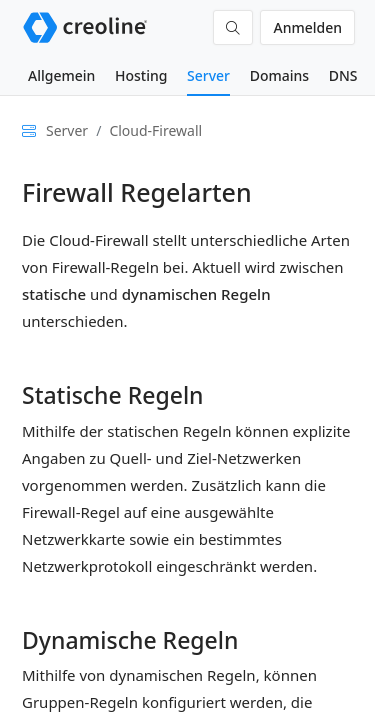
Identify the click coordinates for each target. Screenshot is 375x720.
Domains (279, 75)
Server (208, 75)
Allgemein (61, 75)
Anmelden (307, 27)
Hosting (141, 75)
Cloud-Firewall (155, 130)
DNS (343, 75)
